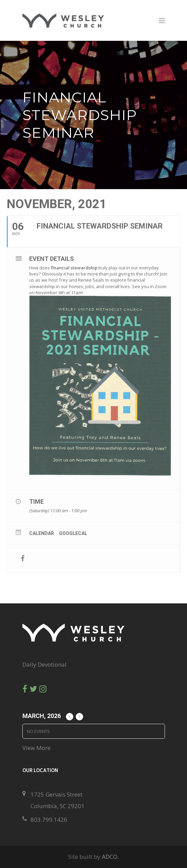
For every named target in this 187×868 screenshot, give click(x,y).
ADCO (110, 857)
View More (36, 748)
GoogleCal (73, 533)
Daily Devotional (44, 664)
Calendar (42, 533)
